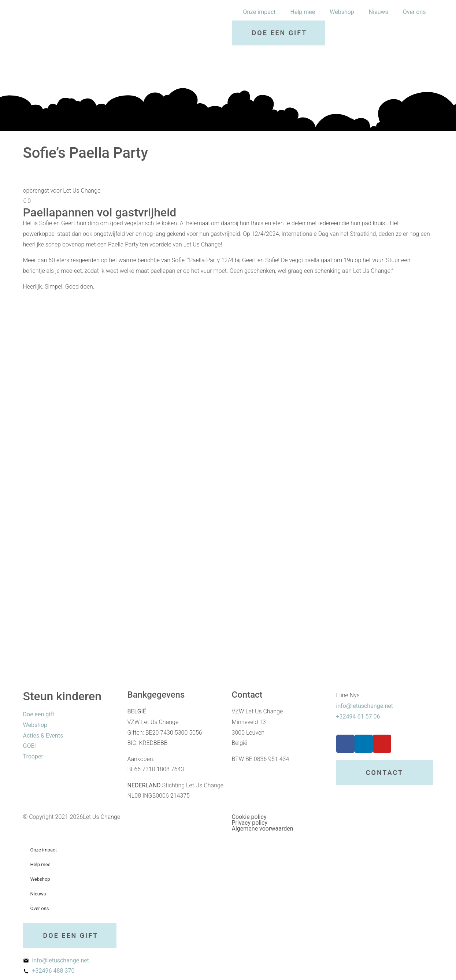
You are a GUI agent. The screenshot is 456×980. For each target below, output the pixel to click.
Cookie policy (249, 817)
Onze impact (259, 12)
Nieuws (379, 12)
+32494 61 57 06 (358, 717)
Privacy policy (250, 823)
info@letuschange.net (365, 706)
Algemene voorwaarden (263, 829)
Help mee (303, 12)
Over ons (414, 12)
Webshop (342, 12)
